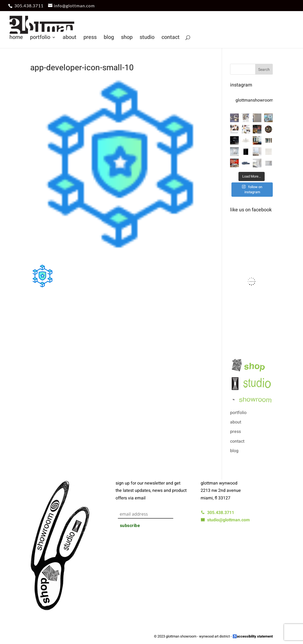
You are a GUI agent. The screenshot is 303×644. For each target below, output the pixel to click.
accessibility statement (255, 636)
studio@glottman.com (225, 520)
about (70, 38)
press (90, 38)
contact (171, 38)
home (16, 38)
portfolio (40, 38)
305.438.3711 (29, 6)
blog (109, 38)
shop (127, 38)
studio (147, 38)
